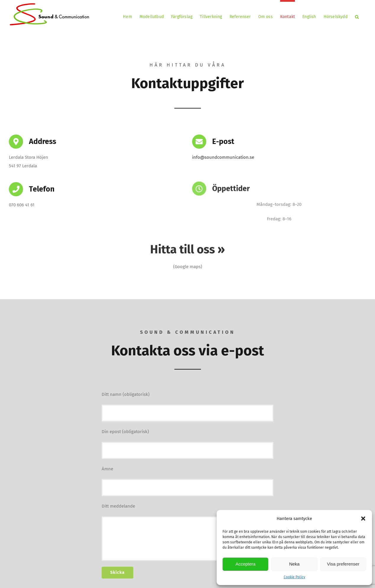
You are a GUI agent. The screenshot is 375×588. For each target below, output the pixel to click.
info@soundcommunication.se (223, 157)
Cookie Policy (294, 577)
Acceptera (246, 564)
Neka (294, 564)
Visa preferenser (343, 564)
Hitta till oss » (187, 250)
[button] (363, 519)
